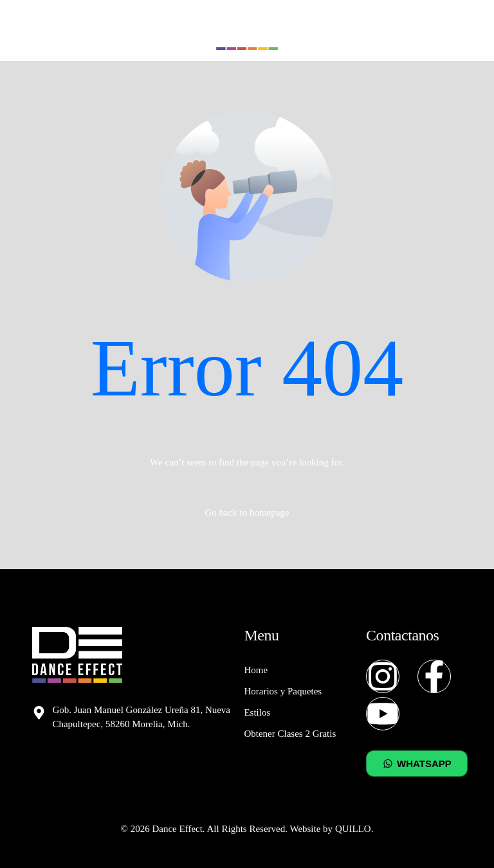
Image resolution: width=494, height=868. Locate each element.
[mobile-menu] (456, 31)
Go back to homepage (247, 512)
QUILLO (353, 829)
